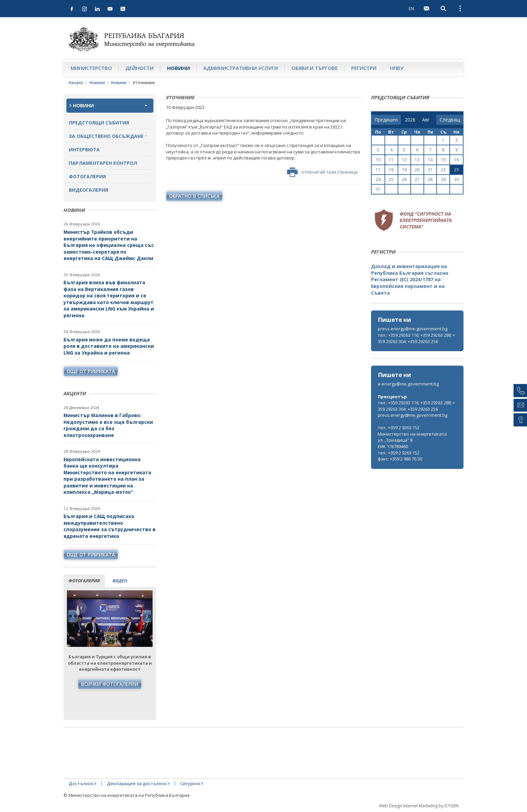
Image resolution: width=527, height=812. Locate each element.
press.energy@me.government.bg (413, 329)
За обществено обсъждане (106, 136)
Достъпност (83, 783)
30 (456, 179)
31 (378, 189)
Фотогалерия (87, 176)
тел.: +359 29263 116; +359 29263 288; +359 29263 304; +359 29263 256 (416, 338)
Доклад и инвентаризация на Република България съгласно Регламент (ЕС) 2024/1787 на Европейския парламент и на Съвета (410, 279)
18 (391, 170)
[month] (427, 120)
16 (456, 160)
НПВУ (397, 68)
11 (391, 160)
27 (417, 179)
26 (404, 179)
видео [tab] (120, 581)
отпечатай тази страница (322, 172)
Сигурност (192, 783)
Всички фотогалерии (110, 684)
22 (443, 170)
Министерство (91, 68)
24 (378, 179)
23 (456, 170)
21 (430, 170)
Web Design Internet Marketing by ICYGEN (419, 806)
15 (443, 160)
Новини (178, 68)
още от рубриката (91, 371)
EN (411, 8)
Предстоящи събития (99, 123)
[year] (410, 120)
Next (147, 616)
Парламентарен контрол (103, 163)
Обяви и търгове (315, 68)
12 (404, 160)
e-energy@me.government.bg (408, 384)
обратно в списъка (194, 196)
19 (404, 170)
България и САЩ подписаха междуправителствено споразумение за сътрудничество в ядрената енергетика (110, 526)
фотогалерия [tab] (84, 581)
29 (443, 179)
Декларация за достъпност (138, 783)
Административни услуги (241, 68)
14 (430, 160)
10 (378, 160)
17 (378, 170)
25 (391, 179)
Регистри (364, 68)
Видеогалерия (89, 190)
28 (430, 179)
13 (417, 160)
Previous (73, 616)
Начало (76, 83)
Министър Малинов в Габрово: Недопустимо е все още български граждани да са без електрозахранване (108, 425)
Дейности (139, 68)
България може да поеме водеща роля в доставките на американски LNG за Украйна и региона (109, 346)
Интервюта (84, 150)
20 (417, 170)
